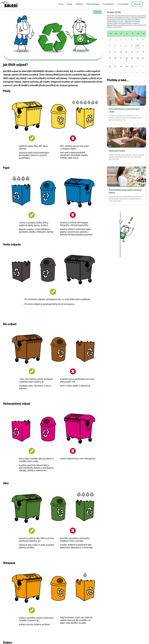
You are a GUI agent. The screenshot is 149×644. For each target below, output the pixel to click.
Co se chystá (123, 4)
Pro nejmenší (109, 4)
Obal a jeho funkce (117, 151)
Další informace (93, 4)
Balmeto (137, 4)
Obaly (69, 4)
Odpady (79, 4)
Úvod (61, 4)
